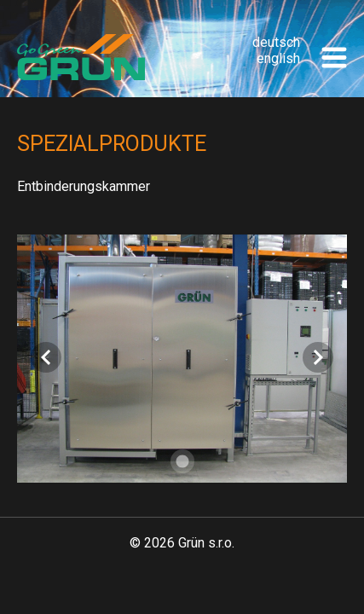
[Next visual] (318, 357)
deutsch (276, 42)
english (278, 58)
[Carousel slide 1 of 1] (182, 461)
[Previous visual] (46, 357)
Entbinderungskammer (84, 186)
